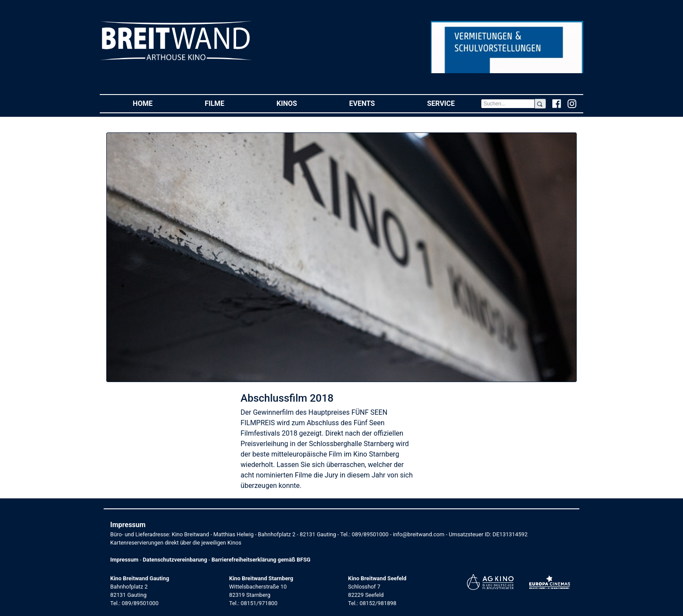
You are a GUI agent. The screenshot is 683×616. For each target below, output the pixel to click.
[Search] (508, 104)
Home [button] (156, 103)
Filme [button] (228, 103)
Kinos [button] (300, 103)
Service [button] (454, 103)
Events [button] (375, 103)
